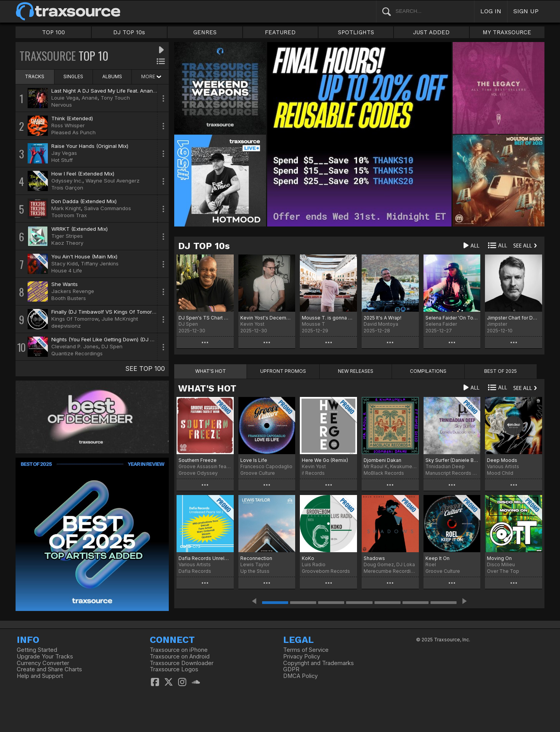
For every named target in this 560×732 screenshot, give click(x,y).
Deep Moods (502, 460)
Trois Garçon (67, 188)
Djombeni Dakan (382, 460)
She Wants (65, 284)
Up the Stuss (255, 571)
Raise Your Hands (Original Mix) (90, 146)
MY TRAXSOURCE (507, 32)
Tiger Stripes (67, 236)
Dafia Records (195, 571)
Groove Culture (258, 473)
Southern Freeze (198, 460)
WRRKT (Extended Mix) (80, 229)
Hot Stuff (62, 160)
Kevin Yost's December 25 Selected (267, 318)
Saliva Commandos (108, 208)
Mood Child (500, 473)
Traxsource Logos (174, 669)
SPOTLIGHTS (356, 32)
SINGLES (73, 76)
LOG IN (491, 11)
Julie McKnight (120, 319)
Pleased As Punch (73, 132)
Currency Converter (43, 663)
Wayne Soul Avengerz (113, 181)
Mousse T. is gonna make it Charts (328, 318)
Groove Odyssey (198, 473)
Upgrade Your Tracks (45, 657)
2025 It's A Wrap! (382, 318)
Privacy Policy (302, 657)
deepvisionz (66, 326)
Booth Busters (69, 298)
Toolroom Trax (69, 215)
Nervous (62, 105)
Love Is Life (254, 460)
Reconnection (256, 558)
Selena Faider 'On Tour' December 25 (452, 318)
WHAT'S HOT (207, 388)
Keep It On (437, 558)
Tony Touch (115, 98)
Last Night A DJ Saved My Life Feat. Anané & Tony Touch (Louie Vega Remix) (146, 91)
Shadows (374, 558)
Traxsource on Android (180, 657)
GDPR (291, 669)
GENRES (205, 32)
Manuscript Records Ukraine (452, 473)
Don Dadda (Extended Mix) (84, 201)
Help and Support (40, 676)
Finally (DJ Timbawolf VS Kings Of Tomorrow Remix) (115, 312)
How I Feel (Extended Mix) (83, 174)
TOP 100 (53, 32)
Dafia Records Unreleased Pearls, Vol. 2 (205, 558)
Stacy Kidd (65, 263)
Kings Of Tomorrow (75, 319)
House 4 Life (67, 270)
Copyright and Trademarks (318, 663)
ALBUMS (112, 76)
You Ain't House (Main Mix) (84, 256)
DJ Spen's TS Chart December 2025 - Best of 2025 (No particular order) (205, 318)
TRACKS (35, 76)
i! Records (313, 473)
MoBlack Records (384, 473)
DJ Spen (112, 346)
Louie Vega (65, 98)
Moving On (499, 558)
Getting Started (37, 650)
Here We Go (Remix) (325, 460)
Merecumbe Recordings (390, 571)
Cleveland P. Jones (75, 346)
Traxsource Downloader (182, 663)
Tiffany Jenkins (100, 263)
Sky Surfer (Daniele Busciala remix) (452, 460)
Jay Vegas (64, 153)
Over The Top (503, 571)
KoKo (308, 558)
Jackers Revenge (73, 291)
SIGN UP (526, 11)
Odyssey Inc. (67, 181)
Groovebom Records (326, 571)
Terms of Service (306, 650)
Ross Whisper (68, 125)
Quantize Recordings (77, 353)
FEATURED (280, 32)
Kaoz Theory (67, 243)
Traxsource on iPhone (179, 650)
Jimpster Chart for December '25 (514, 318)
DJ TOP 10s (129, 32)
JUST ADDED (431, 32)
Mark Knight (66, 208)
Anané (90, 98)
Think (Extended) (72, 118)
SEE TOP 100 (145, 369)
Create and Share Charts (49, 669)
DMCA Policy (300, 676)
